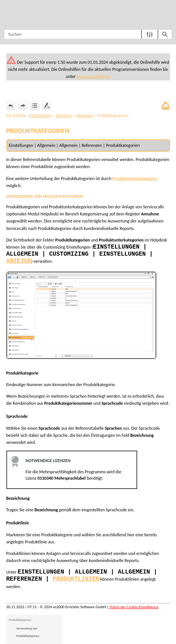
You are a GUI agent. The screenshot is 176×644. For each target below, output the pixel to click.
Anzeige (19, 261)
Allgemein (64, 116)
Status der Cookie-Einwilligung (134, 607)
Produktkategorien (20, 620)
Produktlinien (76, 579)
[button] (150, 34)
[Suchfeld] (88, 34)
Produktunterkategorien (135, 179)
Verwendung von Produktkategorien (28, 632)
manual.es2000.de (94, 76)
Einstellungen (40, 116)
